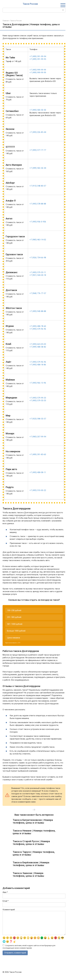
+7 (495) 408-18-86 (38, 365)
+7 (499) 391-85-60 (38, 454)
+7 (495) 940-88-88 (38, 311)
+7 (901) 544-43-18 (38, 275)
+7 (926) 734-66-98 (38, 258)
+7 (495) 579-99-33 (38, 398)
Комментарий (9, 910)
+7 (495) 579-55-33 (38, 401)
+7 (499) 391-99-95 (38, 59)
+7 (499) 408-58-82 (38, 347)
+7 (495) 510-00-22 (38, 490)
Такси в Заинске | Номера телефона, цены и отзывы (28, 874)
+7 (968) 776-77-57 (38, 293)
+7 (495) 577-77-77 (38, 150)
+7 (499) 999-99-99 (38, 73)
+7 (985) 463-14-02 (38, 240)
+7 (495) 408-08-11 (38, 472)
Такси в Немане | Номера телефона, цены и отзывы (34, 832)
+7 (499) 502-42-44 (38, 168)
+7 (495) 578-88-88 (38, 204)
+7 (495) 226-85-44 (38, 132)
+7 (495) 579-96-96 (38, 329)
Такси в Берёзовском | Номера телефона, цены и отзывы (31, 864)
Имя (5, 892)
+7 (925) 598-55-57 (38, 419)
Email (6, 901)
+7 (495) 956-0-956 (38, 222)
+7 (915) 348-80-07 (38, 186)
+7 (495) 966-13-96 (38, 383)
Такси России (30, 4)
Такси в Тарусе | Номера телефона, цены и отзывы (34, 853)
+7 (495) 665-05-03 (38, 344)
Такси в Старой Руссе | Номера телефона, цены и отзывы (31, 843)
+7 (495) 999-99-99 (38, 70)
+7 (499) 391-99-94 (38, 56)
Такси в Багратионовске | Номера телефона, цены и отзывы (33, 821)
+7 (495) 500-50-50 (38, 110)
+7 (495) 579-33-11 (38, 272)
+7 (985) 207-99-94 (38, 437)
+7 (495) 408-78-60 (38, 326)
